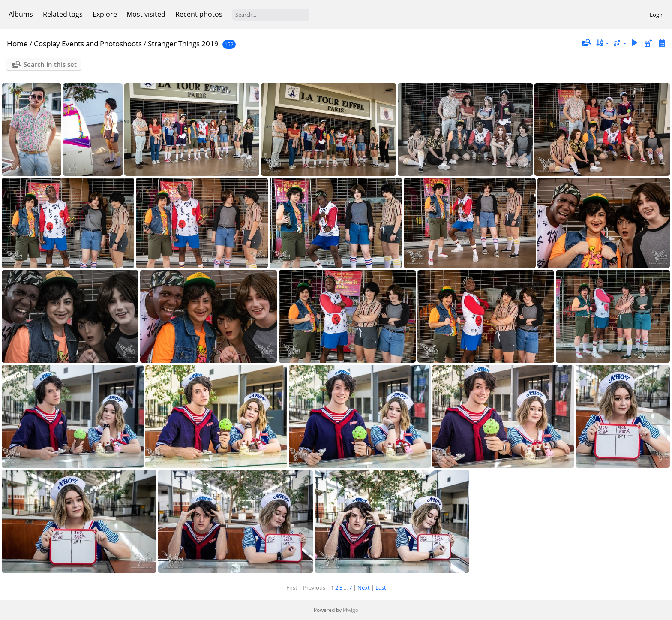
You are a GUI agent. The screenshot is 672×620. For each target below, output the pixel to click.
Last (381, 587)
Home (17, 44)
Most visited (146, 14)
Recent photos (199, 14)
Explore (105, 14)
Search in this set (50, 64)
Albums (21, 14)
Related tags (63, 14)
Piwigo (351, 610)
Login (657, 15)
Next (364, 587)
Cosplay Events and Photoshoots (88, 44)
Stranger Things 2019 (183, 44)
